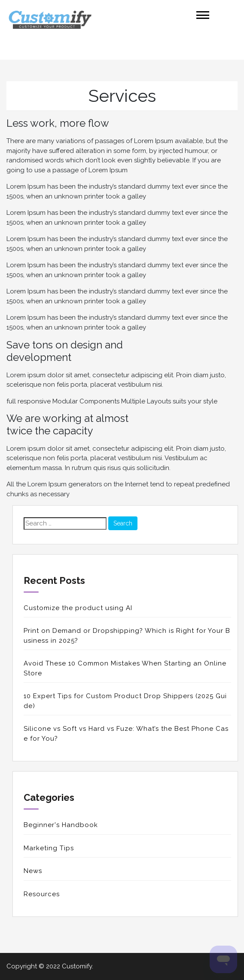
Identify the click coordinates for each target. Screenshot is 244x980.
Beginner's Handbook (61, 825)
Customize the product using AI (78, 608)
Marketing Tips (49, 848)
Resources (42, 894)
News (33, 871)
